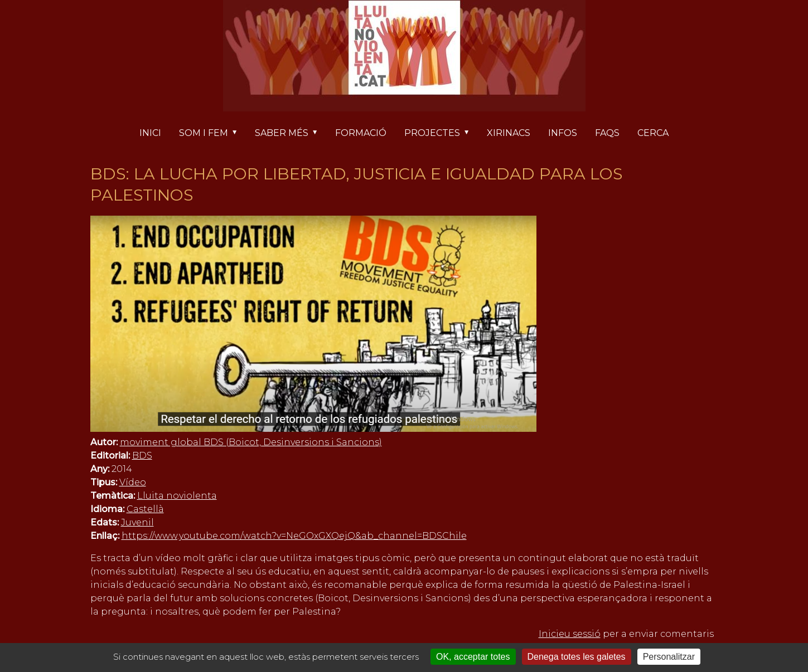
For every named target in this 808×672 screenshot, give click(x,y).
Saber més (291, 134)
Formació (361, 133)
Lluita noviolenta (177, 496)
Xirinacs (509, 133)
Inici (150, 133)
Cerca (653, 133)
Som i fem (212, 134)
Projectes (441, 134)
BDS (142, 456)
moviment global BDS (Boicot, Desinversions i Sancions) (251, 442)
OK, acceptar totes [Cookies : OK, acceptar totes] (473, 657)
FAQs (607, 133)
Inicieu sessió (570, 634)
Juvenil (137, 522)
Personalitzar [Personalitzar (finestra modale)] (669, 657)
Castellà (145, 509)
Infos (563, 133)
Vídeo (133, 482)
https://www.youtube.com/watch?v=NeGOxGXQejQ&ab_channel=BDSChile (294, 536)
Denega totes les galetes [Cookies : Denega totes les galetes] (577, 657)
